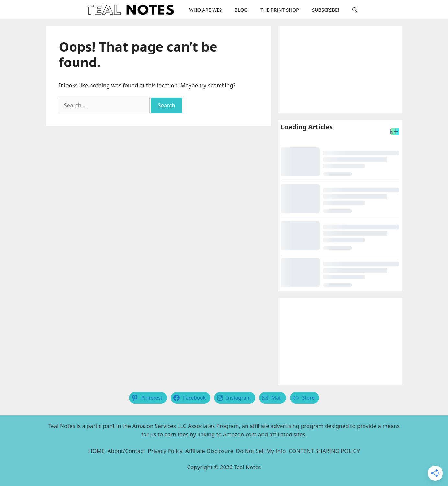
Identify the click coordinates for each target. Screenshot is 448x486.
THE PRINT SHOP (280, 10)
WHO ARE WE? (206, 10)
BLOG (241, 10)
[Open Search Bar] (355, 10)
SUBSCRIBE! (325, 10)
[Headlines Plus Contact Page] (394, 133)
